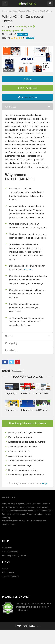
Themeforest (32, 11)
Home (5, 11)
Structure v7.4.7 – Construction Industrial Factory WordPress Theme (12, 410)
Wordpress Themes (17, 11)
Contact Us (7, 548)
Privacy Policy (8, 572)
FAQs (45, 483)
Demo (27, 79)
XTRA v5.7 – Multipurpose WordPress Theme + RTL (43, 410)
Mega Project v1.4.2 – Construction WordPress (12, 394)
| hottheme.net (34, 626)
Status (9, 336)
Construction (17, 371)
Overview (10, 107)
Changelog (11, 343)
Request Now (22, 34)
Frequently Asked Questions (14, 555)
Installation (11, 350)
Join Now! (28, 269)
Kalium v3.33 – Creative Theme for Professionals (27, 410)
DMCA (5, 569)
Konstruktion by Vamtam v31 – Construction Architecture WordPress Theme (43, 394)
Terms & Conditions (10, 576)
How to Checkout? (10, 552)
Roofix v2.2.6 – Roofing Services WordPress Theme (27, 394)
